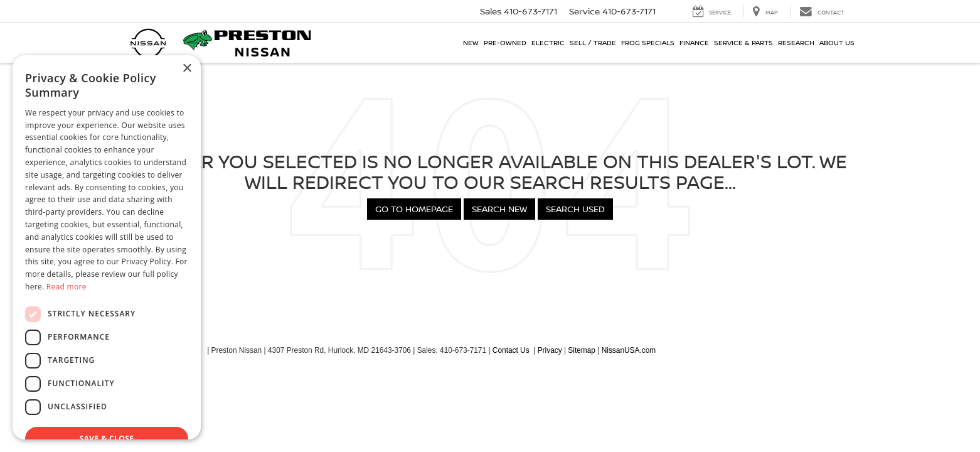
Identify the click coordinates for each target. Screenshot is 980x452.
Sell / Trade (593, 42)
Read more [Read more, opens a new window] (67, 287)
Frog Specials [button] (648, 42)
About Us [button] (837, 42)
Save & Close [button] (107, 439)
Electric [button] (548, 42)
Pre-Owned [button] (505, 42)
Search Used (575, 209)
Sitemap (582, 350)
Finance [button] (694, 42)
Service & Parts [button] (743, 42)
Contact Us (511, 350)
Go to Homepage (414, 209)
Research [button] (796, 42)
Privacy (550, 350)
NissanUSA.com (629, 350)
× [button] (187, 69)
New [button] (471, 42)
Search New (499, 209)
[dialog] (107, 247)
